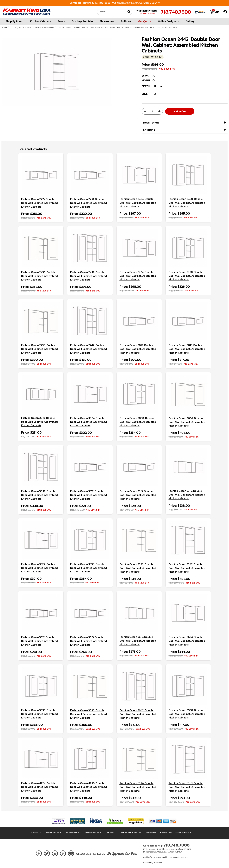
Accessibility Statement (153, 863)
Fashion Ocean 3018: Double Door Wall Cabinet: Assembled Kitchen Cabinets (39, 422)
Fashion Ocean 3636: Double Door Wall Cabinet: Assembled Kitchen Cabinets (89, 714)
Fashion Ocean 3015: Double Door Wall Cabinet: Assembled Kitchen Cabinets (187, 349)
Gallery (190, 21)
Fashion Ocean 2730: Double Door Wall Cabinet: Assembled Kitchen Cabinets (187, 276)
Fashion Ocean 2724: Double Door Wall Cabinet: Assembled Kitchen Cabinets (138, 276)
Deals (61, 21)
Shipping (149, 130)
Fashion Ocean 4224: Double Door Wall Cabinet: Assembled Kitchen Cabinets (39, 787)
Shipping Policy (93, 832)
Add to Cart (180, 111)
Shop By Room (14, 21)
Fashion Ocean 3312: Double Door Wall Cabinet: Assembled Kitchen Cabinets (89, 495)
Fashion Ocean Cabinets (44, 27)
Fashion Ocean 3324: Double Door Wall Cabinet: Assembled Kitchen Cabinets (39, 568)
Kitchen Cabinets (41, 21)
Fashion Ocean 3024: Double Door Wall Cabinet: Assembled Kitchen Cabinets (89, 422)
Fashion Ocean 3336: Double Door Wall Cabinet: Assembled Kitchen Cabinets (138, 568)
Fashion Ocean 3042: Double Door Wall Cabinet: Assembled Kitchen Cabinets (39, 495)
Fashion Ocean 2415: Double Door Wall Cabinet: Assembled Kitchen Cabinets (39, 203)
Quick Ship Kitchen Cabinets (21, 27)
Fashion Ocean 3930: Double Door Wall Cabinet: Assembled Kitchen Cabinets (187, 714)
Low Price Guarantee (130, 832)
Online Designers (168, 21)
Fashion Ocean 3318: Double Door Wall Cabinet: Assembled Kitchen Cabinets (187, 495)
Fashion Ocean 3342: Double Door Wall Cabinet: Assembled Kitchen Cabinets (187, 568)
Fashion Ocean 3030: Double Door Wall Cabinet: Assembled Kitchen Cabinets (138, 422)
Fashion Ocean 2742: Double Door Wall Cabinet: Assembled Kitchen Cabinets (89, 349)
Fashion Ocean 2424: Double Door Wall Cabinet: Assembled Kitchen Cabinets (138, 203)
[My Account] (225, 12)
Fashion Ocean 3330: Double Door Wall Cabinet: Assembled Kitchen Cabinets (89, 568)
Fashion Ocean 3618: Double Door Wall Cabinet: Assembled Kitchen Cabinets (138, 641)
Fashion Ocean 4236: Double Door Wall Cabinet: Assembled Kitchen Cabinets (138, 787)
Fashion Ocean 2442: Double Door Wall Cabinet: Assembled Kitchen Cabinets (89, 276)
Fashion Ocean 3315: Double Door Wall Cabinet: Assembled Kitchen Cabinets (138, 495)
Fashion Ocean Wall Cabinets (68, 27)
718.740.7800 (176, 12)
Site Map (181, 857)
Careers (110, 832)
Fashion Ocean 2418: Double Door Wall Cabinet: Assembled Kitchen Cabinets (89, 203)
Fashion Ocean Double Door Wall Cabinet (98, 27)
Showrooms (107, 21)
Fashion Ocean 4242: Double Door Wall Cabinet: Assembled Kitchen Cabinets (187, 787)
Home (5, 27)
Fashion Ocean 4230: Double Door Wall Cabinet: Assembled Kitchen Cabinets (89, 787)
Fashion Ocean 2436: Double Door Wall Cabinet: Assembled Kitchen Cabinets (39, 276)
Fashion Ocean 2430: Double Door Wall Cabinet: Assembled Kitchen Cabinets (187, 203)
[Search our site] (112, 12)
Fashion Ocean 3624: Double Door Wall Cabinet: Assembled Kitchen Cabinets (187, 641)
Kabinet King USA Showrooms (175, 832)
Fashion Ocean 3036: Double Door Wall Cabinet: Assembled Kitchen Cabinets (187, 422)
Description (151, 122)
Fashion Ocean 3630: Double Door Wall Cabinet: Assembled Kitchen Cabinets (39, 714)
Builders (126, 21)
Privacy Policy (53, 832)
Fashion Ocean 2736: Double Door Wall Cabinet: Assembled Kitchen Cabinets (39, 349)
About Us (36, 832)
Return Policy (73, 832)
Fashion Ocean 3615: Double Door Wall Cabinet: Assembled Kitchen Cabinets (89, 641)
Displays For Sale (82, 21)
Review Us (151, 832)
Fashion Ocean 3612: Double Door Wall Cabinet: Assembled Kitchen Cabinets (39, 641)
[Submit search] (129, 12)
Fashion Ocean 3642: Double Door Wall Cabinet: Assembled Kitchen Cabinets (138, 714)
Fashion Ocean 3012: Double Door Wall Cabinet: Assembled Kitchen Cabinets (138, 349)
